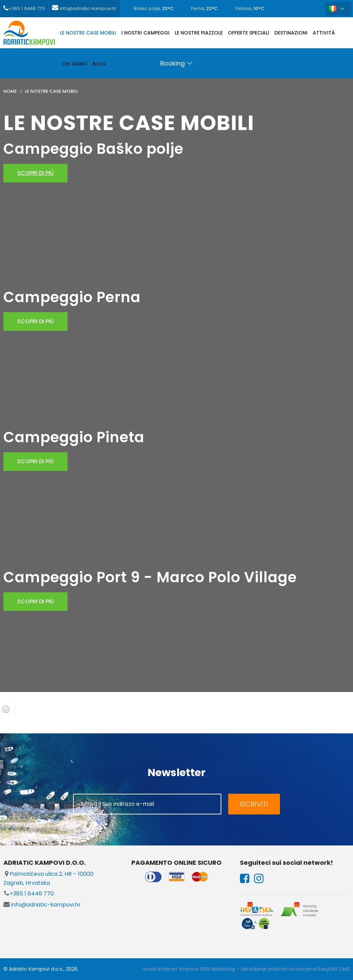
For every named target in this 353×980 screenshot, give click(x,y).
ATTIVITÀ (324, 33)
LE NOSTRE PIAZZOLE (199, 33)
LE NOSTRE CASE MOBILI (88, 33)
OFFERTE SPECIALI (249, 33)
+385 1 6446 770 (29, 894)
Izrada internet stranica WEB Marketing (189, 969)
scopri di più (36, 173)
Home (10, 91)
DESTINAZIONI (291, 33)
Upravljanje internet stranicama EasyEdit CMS (295, 969)
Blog (99, 64)
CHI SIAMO (75, 64)
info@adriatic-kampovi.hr (42, 905)
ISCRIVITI (254, 804)
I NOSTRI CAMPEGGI (145, 33)
